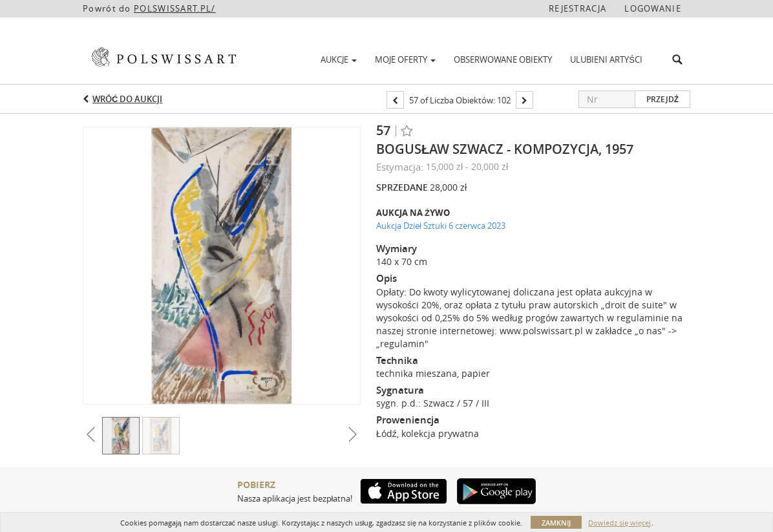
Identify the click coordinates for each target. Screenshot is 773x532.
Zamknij (556, 523)
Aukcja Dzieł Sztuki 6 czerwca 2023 (441, 226)
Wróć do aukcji (127, 99)
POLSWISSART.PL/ (175, 8)
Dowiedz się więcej (619, 523)
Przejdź (662, 99)
